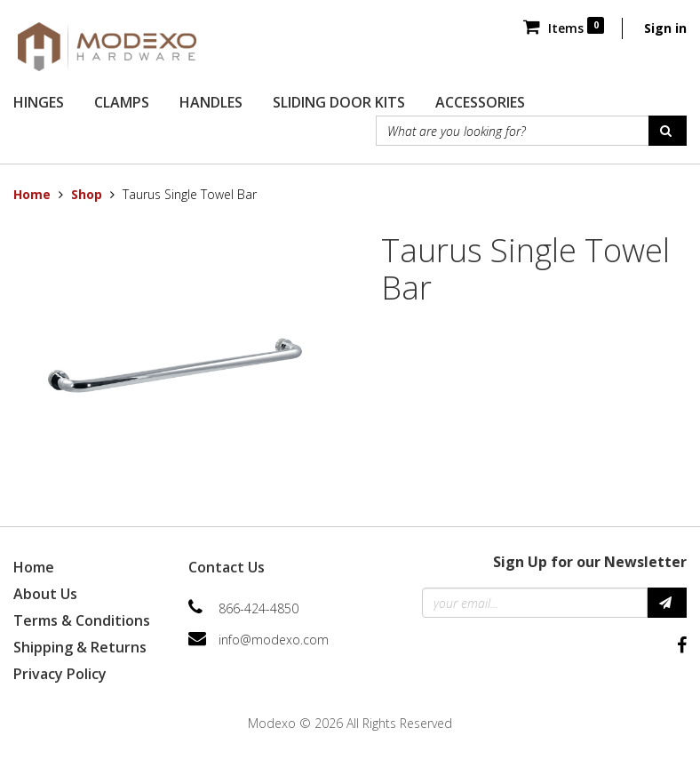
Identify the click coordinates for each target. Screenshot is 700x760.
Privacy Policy (60, 674)
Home (32, 194)
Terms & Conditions (82, 620)
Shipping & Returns (80, 647)
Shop (87, 194)
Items (564, 28)
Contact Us (227, 567)
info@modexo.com (274, 640)
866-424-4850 (259, 608)
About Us (45, 594)
